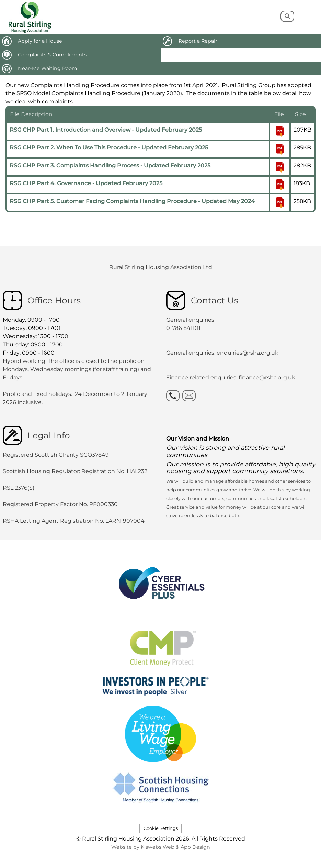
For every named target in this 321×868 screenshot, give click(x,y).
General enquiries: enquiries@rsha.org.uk (222, 353)
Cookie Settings (161, 828)
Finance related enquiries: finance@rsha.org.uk (231, 377)
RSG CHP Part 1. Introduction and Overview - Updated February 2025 (106, 130)
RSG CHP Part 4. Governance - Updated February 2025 (86, 183)
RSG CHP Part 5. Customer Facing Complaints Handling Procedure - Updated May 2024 (132, 201)
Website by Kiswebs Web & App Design (161, 847)
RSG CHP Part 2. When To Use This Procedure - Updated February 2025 (109, 148)
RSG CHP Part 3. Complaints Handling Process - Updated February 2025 (110, 165)
